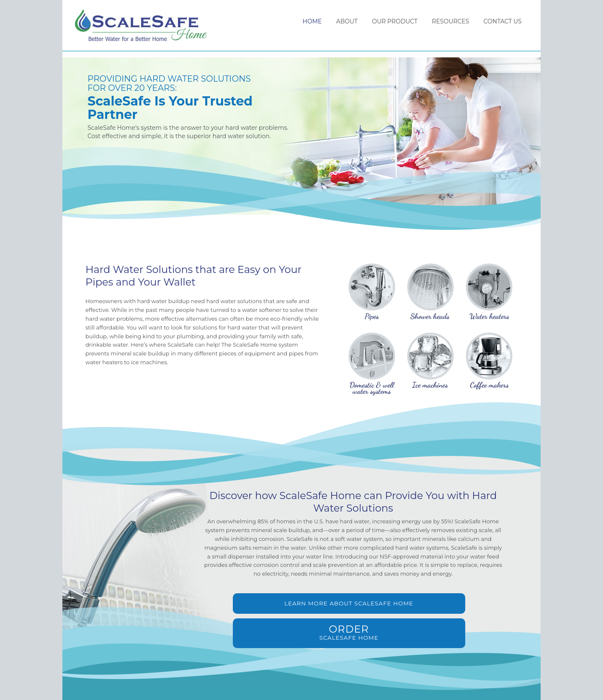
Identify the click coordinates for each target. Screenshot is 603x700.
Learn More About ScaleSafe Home (286, 610)
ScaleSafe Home (145, 28)
